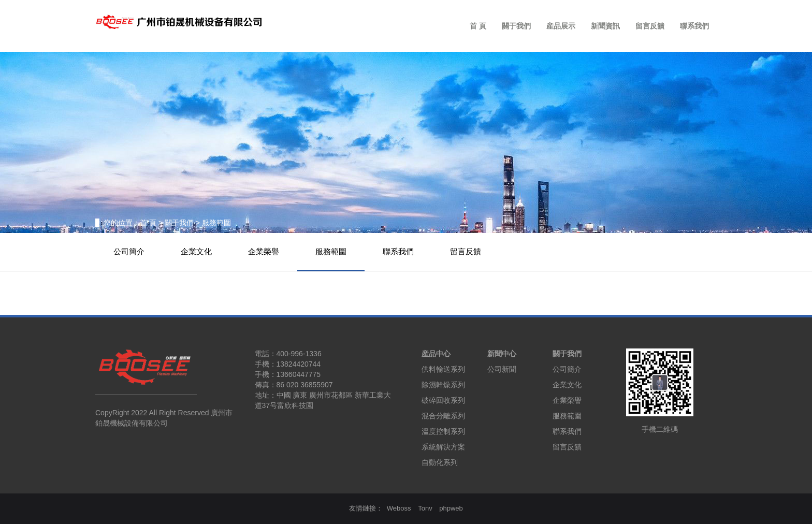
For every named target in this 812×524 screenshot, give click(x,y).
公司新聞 (502, 369)
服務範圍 (331, 252)
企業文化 (196, 252)
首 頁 (478, 26)
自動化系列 (440, 462)
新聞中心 (502, 354)
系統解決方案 (443, 447)
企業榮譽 (264, 252)
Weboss (399, 508)
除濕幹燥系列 (443, 385)
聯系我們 (694, 26)
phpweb (451, 508)
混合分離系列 (443, 416)
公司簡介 (129, 252)
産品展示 (561, 26)
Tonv (425, 508)
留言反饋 (650, 26)
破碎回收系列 (443, 400)
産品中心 (436, 354)
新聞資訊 (605, 26)
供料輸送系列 (443, 369)
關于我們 (516, 26)
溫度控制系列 (443, 431)
